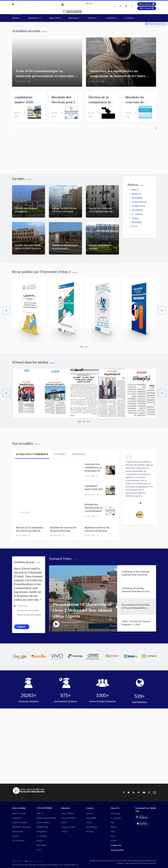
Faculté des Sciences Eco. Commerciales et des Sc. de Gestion (101, 217)
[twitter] (118, 7)
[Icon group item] (124, 798)
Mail (112, 828)
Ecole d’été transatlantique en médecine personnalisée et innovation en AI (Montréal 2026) (46, 76)
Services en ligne (18, 26)
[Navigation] (63, 5)
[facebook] (112, 7)
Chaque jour (22, 611)
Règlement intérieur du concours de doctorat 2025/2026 (97, 536)
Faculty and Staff (68, 832)
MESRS (114, 832)
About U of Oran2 (19, 819)
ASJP (113, 841)
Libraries (16, 841)
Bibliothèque (73, 18)
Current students (68, 823)
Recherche (92, 18)
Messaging (137, 228)
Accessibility (91, 823)
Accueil (15, 18)
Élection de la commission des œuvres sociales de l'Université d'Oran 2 (30, 536)
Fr (90, 4)
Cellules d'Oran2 (55, 18)
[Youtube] (124, 7)
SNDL (113, 837)
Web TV (136, 195)
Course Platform (139, 207)
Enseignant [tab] (79, 459)
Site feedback (92, 832)
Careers (89, 819)
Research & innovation (21, 832)
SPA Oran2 (145, 9)
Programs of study (20, 828)
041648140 (18, 866)
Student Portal (138, 211)
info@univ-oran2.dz (35, 866)
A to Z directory (18, 846)
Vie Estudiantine (40, 26)
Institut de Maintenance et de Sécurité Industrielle (65, 254)
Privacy (89, 828)
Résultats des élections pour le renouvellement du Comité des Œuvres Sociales (94, 516)
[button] (156, 131)
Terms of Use (117, 855)
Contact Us (116, 851)
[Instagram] (129, 7)
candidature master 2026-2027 (25, 103)
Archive (114, 846)
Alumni (64, 828)
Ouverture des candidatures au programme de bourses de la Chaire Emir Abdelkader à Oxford (118, 76)
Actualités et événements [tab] (32, 459)
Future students (68, 819)
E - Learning (137, 220)
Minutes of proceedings (46, 823)
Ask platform (138, 216)
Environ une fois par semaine (29, 620)
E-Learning (129, 18)
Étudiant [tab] (60, 459)
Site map (90, 837)
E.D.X (135, 232)
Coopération (110, 18)
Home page (115, 819)
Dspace (135, 224)
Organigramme (34, 18)
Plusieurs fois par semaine (28, 616)
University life (18, 837)
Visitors (64, 837)
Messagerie (145, 4)
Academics (17, 823)
